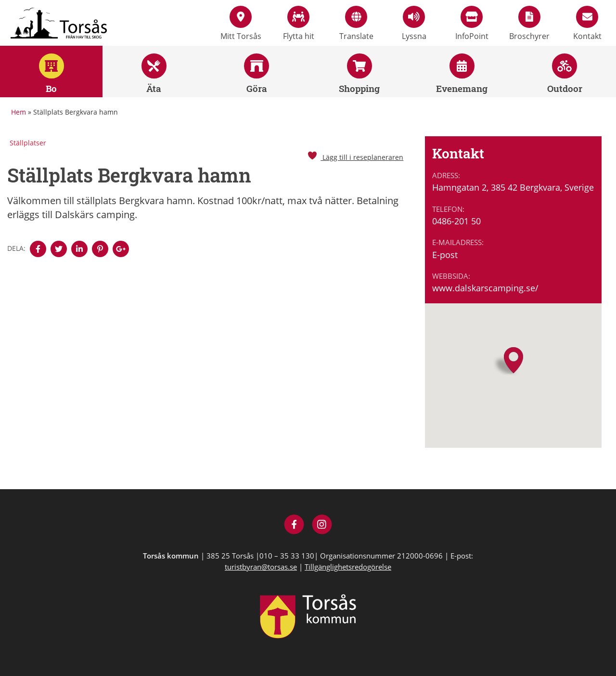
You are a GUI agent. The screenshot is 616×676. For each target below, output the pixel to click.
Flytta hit (299, 24)
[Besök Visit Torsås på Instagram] (322, 526)
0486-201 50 (456, 221)
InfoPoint (472, 24)
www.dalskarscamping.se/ (485, 288)
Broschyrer (529, 24)
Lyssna (414, 24)
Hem (19, 112)
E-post (445, 255)
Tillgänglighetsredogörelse (348, 567)
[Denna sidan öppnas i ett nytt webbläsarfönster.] (38, 249)
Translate (356, 24)
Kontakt (587, 24)
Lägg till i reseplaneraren (355, 157)
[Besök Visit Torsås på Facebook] (294, 526)
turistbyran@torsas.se (261, 567)
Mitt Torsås (241, 24)
